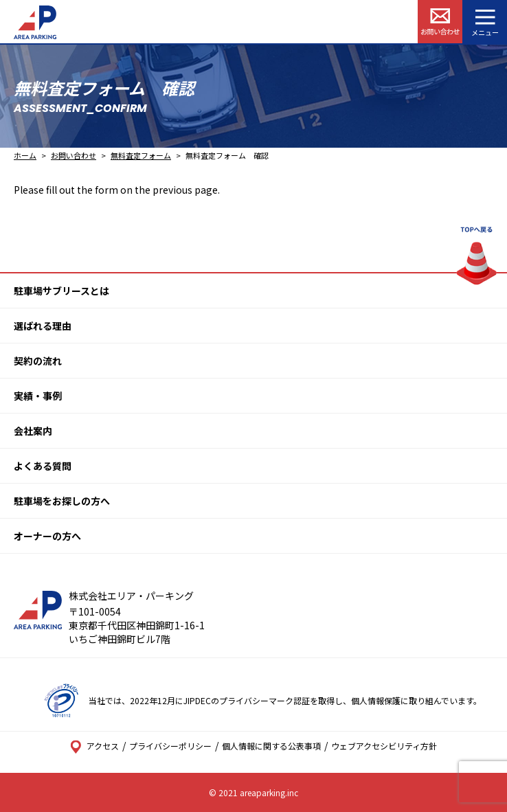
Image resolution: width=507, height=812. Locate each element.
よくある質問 (43, 466)
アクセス (94, 746)
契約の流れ (38, 361)
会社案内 (33, 431)
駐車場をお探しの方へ (62, 501)
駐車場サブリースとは (61, 291)
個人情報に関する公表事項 (271, 746)
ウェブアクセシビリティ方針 (384, 746)
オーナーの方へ (47, 536)
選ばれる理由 (43, 326)
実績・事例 (38, 396)
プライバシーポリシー (170, 746)
